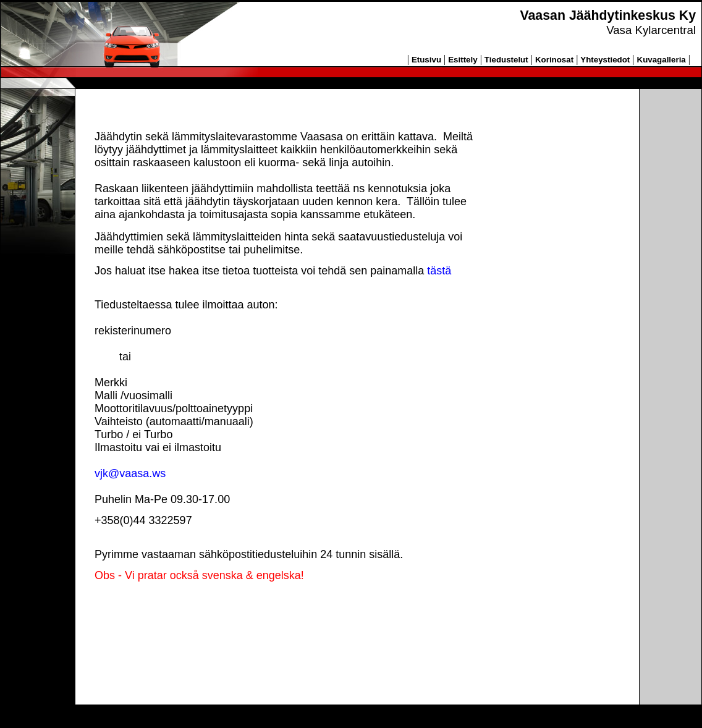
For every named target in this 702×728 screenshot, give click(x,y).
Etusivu (426, 60)
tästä (439, 271)
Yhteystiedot (605, 60)
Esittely (463, 60)
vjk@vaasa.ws (130, 473)
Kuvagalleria (662, 60)
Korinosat (554, 60)
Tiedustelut (506, 60)
